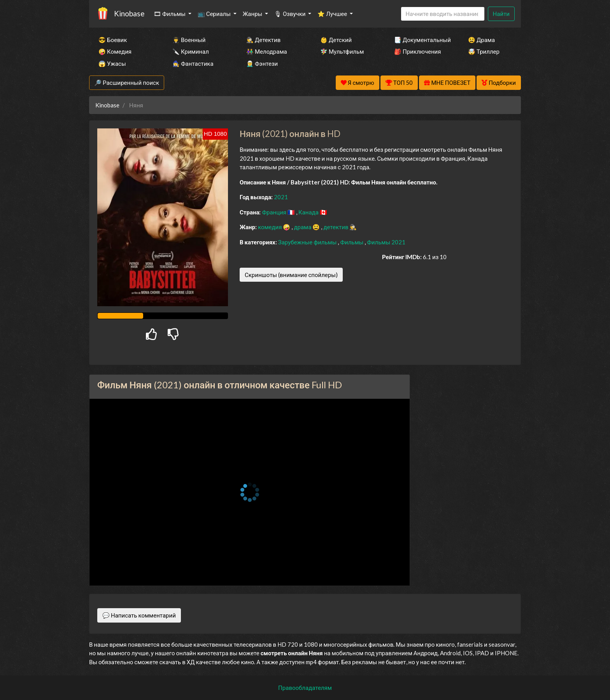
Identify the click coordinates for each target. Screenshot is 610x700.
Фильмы (352, 242)
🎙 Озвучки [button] (290, 14)
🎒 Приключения (417, 51)
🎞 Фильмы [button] (170, 14)
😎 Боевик (113, 40)
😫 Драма (481, 40)
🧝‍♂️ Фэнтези (262, 63)
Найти (501, 14)
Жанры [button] (253, 14)
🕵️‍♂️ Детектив (263, 40)
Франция (275, 212)
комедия (271, 227)
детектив (336, 227)
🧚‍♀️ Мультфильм (342, 51)
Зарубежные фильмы (308, 242)
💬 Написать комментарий (139, 615)
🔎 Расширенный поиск (127, 82)
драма (303, 227)
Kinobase (129, 13)
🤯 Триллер (484, 51)
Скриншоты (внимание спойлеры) (291, 275)
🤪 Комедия (115, 51)
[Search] (443, 14)
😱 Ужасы (112, 63)
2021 (281, 197)
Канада (309, 212)
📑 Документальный (421, 40)
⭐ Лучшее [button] (333, 14)
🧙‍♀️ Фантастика (193, 63)
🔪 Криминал (191, 51)
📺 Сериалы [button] (215, 14)
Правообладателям (305, 688)
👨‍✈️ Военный (189, 40)
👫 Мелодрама (267, 51)
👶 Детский (336, 40)
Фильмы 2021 (386, 242)
